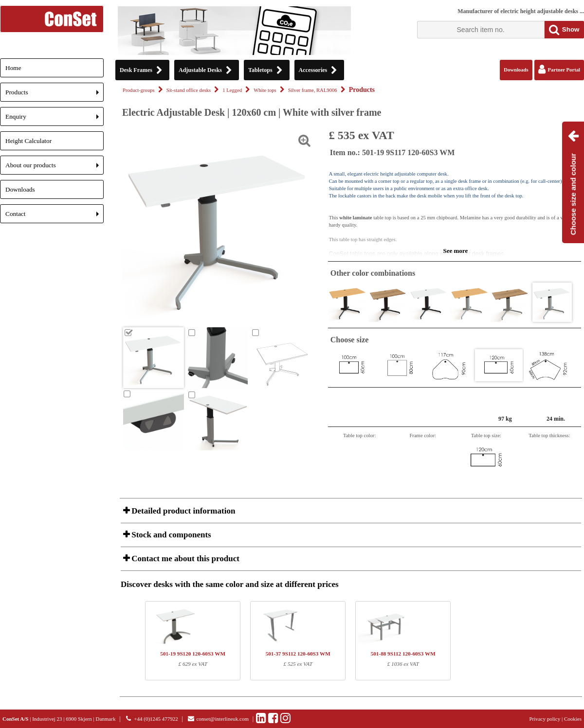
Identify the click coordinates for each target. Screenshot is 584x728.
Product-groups (139, 90)
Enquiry (55, 119)
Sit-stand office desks (189, 90)
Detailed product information (182, 511)
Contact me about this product (184, 559)
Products (55, 95)
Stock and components (170, 535)
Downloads (20, 189)
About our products (55, 168)
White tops (265, 90)
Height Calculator (28, 141)
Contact (55, 217)
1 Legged (232, 90)
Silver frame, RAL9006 (313, 90)
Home (13, 68)
